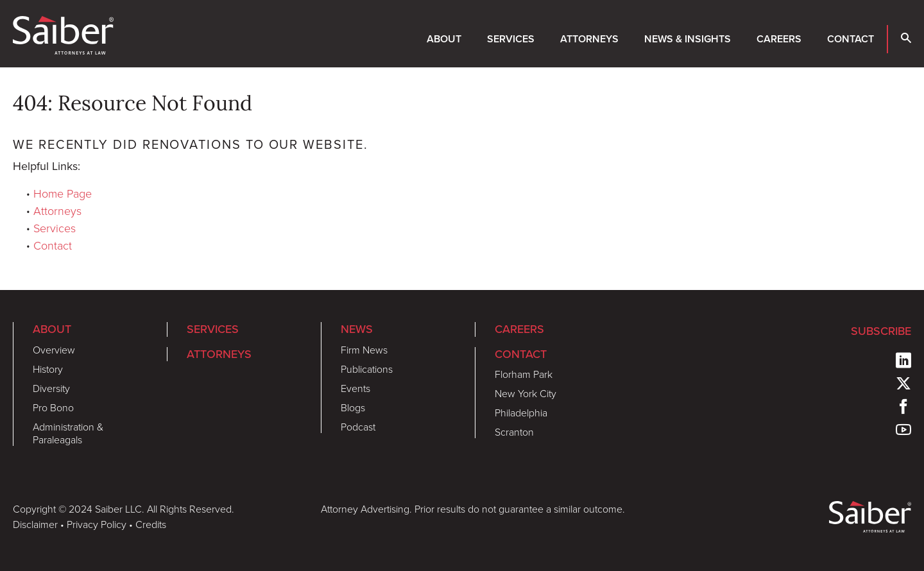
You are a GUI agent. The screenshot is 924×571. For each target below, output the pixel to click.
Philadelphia (521, 413)
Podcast (358, 427)
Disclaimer (35, 524)
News (357, 329)
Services (511, 39)
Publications (367, 369)
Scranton (514, 432)
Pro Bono (53, 407)
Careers (779, 39)
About (444, 39)
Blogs (353, 407)
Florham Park (524, 374)
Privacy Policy (97, 524)
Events (355, 388)
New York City (526, 393)
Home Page (63, 193)
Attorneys (589, 39)
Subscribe (881, 331)
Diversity (51, 388)
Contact (851, 39)
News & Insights (688, 39)
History (48, 369)
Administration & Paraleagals (68, 433)
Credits (151, 524)
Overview (54, 350)
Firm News (364, 350)
